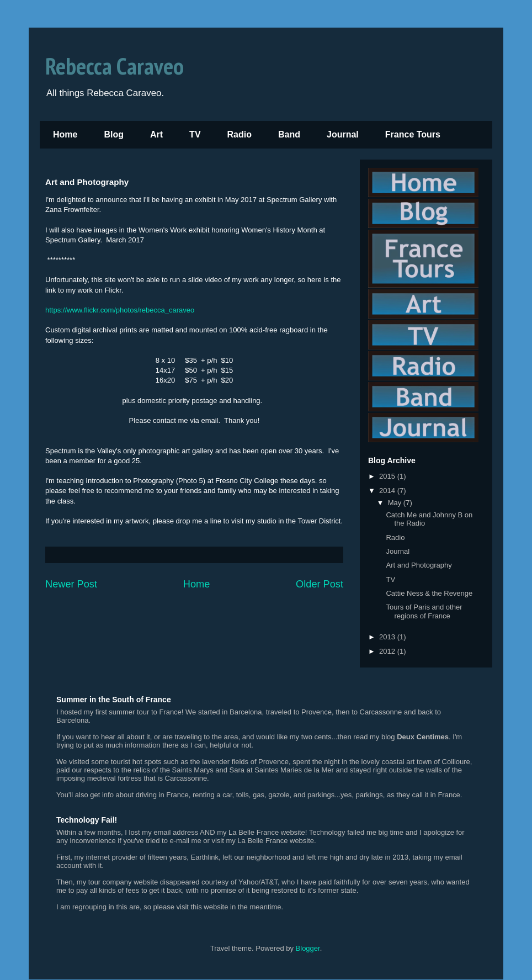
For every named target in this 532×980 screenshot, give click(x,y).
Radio (240, 134)
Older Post (320, 584)
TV (195, 134)
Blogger (308, 948)
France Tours (413, 134)
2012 (388, 651)
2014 (388, 491)
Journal (343, 134)
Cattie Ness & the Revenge (429, 593)
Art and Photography (419, 565)
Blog (114, 134)
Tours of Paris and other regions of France (424, 611)
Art (156, 134)
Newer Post (71, 584)
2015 (388, 476)
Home (65, 134)
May (396, 503)
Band (289, 134)
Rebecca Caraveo (115, 66)
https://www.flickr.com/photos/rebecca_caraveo (120, 310)
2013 (388, 637)
